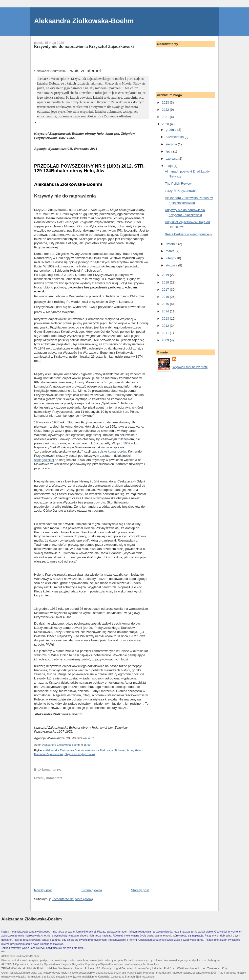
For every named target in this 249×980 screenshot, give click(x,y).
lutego (171, 258)
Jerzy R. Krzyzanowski (181, 191)
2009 (166, 340)
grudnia (172, 130)
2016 (166, 297)
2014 (166, 311)
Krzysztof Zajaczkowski (49, 754)
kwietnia (172, 244)
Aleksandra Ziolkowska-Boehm (84, 21)
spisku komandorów (112, 451)
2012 (166, 326)
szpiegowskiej (44, 460)
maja (170, 166)
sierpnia (172, 144)
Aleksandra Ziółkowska (99, 750)
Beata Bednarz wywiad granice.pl (188, 234)
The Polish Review (178, 184)
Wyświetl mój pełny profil (190, 367)
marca (171, 251)
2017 (166, 290)
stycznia (172, 265)
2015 (166, 304)
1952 (127, 443)
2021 (166, 117)
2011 (166, 333)
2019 (166, 275)
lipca (169, 151)
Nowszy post (43, 890)
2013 (166, 318)
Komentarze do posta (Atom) (72, 899)
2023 (166, 102)
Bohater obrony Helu (128, 750)
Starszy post (140, 890)
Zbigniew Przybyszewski (80, 754)
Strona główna (92, 890)
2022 (166, 110)
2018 (166, 282)
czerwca (172, 159)
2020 (166, 124)
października (175, 137)
